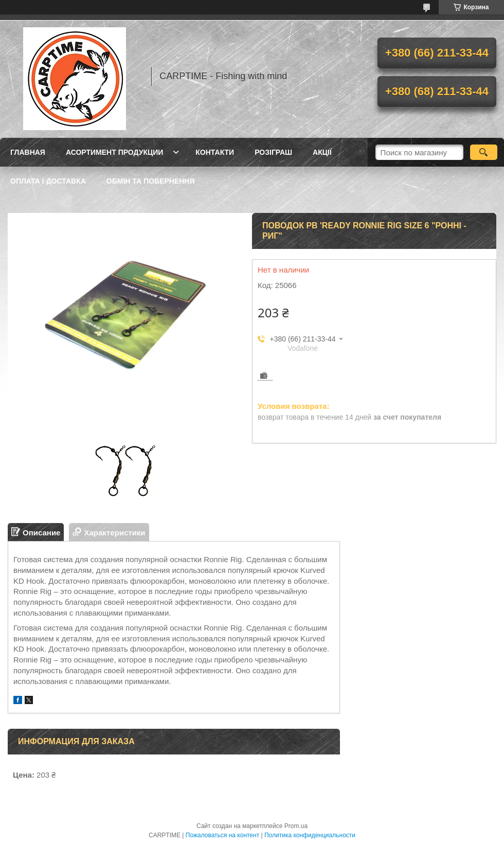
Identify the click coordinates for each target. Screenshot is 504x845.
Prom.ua (296, 826)
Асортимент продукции (114, 152)
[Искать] (484, 152)
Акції (322, 152)
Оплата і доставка (48, 181)
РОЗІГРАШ (273, 152)
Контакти (215, 152)
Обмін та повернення (151, 181)
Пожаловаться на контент (222, 835)
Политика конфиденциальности (310, 835)
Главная (28, 152)
